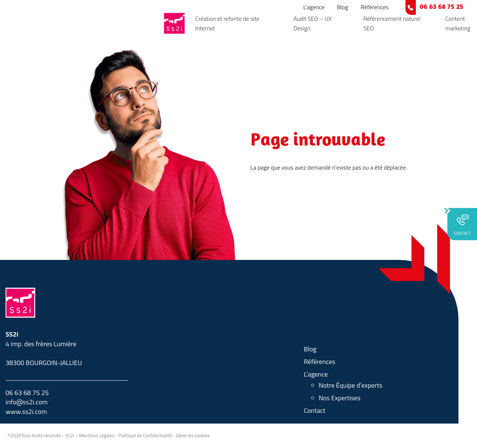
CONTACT (462, 225)
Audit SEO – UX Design (313, 23)
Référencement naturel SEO (392, 23)
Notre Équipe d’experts (351, 385)
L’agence (314, 7)
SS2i (70, 435)
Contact (315, 410)
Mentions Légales (97, 435)
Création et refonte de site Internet (227, 23)
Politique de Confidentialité (145, 435)
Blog (342, 7)
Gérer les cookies (193, 435)
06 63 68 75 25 (441, 7)
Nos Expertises (340, 398)
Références (375, 7)
